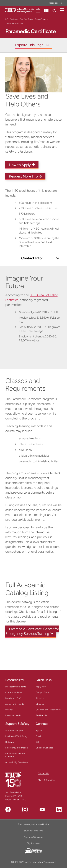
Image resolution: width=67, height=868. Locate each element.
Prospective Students (16, 687)
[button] (62, 10)
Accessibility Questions (17, 762)
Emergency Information (17, 748)
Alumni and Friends (15, 704)
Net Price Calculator (33, 837)
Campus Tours (42, 692)
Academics (14, 19)
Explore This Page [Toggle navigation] (29, 45)
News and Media (13, 715)
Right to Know (34, 843)
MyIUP (39, 731)
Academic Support (14, 731)
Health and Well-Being (16, 736)
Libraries (40, 704)
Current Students (14, 692)
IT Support (10, 742)
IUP (7, 19)
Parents (9, 710)
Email (38, 736)
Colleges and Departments (49, 710)
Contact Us (43, 773)
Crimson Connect (44, 748)
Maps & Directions (47, 780)
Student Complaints (33, 831)
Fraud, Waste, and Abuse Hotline (34, 824)
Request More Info (25, 176)
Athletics (40, 698)
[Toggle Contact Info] (33, 258)
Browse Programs (42, 19)
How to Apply (22, 165)
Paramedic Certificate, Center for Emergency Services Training (32, 631)
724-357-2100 (20, 800)
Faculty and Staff (13, 698)
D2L (38, 742)
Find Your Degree (26, 19)
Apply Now (41, 687)
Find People (41, 715)
